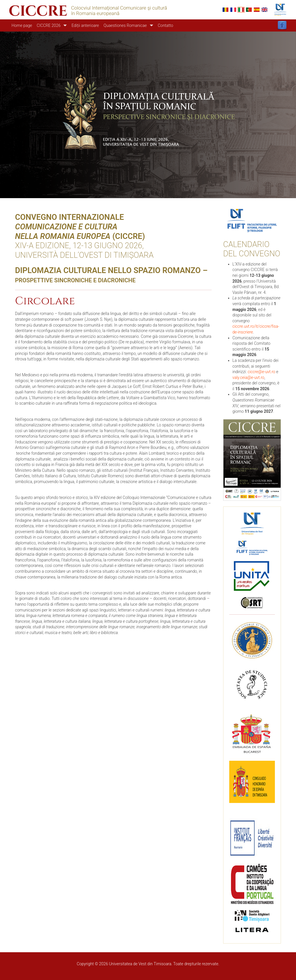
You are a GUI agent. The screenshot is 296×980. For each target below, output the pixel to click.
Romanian (225, 10)
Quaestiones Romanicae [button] (125, 25)
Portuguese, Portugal (249, 10)
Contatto (165, 25)
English (264, 10)
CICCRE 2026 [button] (49, 25)
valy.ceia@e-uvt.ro (248, 377)
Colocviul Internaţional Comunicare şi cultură (119, 8)
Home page (22, 25)
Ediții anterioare (85, 25)
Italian (241, 10)
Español (257, 10)
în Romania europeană (95, 13)
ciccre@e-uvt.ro (261, 372)
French (233, 10)
